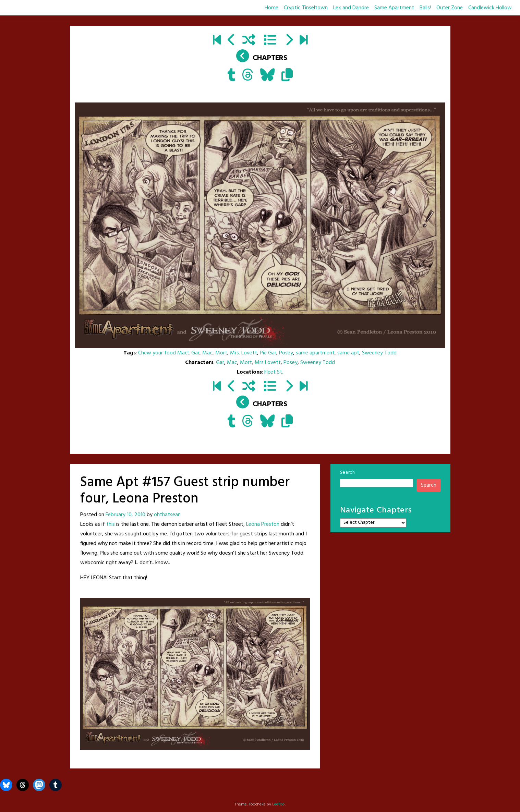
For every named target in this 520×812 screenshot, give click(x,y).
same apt (348, 353)
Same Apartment (394, 8)
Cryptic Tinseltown (306, 8)
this (111, 524)
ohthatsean (167, 515)
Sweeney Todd (379, 353)
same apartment (315, 353)
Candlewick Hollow (490, 8)
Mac (207, 353)
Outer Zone (450, 8)
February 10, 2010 (125, 515)
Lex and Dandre (351, 8)
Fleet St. (274, 372)
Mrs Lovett (268, 363)
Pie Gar (268, 353)
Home (271, 8)
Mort (221, 353)
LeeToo (279, 804)
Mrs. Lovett (244, 353)
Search (348, 472)
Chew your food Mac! (163, 353)
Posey (286, 353)
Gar (195, 353)
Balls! (425, 8)
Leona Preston (263, 524)
